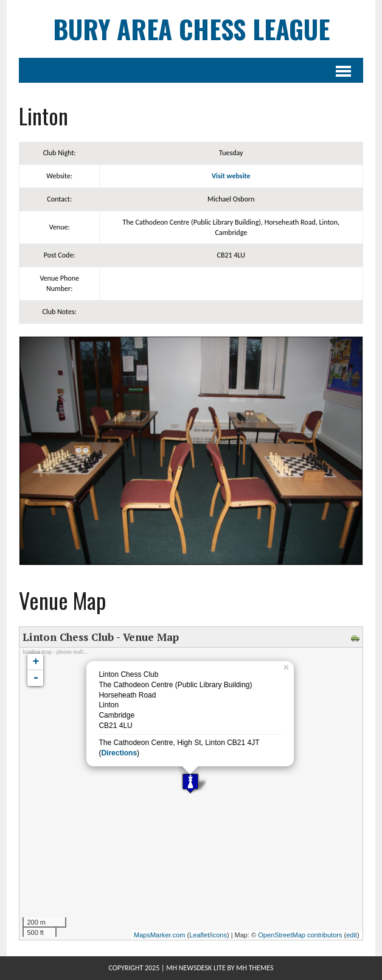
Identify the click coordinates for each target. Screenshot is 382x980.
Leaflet (199, 935)
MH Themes (255, 968)
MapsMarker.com (159, 935)
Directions (119, 753)
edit (352, 935)
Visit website (231, 176)
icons (219, 935)
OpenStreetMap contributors (300, 935)
